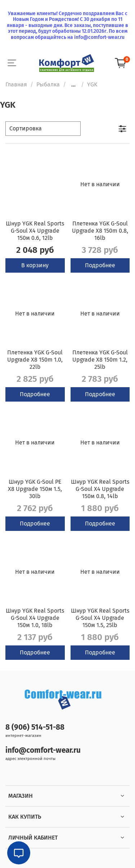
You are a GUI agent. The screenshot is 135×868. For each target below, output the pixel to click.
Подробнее (100, 265)
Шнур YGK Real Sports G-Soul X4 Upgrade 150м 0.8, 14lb (100, 489)
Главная (16, 84)
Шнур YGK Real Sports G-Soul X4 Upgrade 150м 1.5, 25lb (100, 618)
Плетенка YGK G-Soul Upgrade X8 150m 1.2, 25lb (100, 360)
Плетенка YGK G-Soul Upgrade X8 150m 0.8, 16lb (100, 231)
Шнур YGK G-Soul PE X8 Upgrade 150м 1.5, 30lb (35, 489)
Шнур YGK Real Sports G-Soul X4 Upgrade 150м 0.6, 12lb (35, 231)
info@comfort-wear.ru (43, 750)
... (73, 85)
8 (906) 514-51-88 (35, 727)
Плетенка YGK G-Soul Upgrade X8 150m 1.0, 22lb (35, 360)
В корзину (35, 265)
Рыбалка (48, 84)
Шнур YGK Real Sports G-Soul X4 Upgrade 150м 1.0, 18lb (35, 618)
